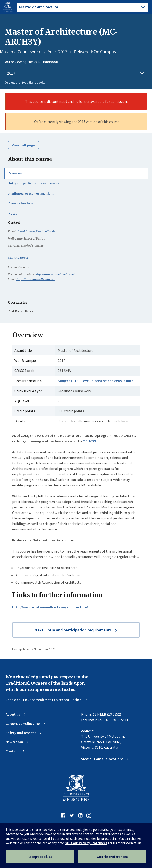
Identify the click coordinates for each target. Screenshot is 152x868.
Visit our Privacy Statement (86, 843)
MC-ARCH (90, 441)
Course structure (21, 203)
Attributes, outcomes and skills (31, 193)
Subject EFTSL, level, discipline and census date (96, 381)
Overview (15, 173)
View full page (23, 145)
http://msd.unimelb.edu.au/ (55, 274)
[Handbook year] (76, 73)
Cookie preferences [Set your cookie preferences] (112, 857)
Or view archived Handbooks (25, 82)
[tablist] (82, 7)
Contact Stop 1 (18, 257)
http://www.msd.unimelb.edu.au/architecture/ (50, 607)
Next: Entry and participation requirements (73, 630)
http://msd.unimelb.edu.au (35, 279)
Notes (13, 213)
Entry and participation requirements (35, 183)
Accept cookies (40, 857)
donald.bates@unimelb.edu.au (39, 231)
